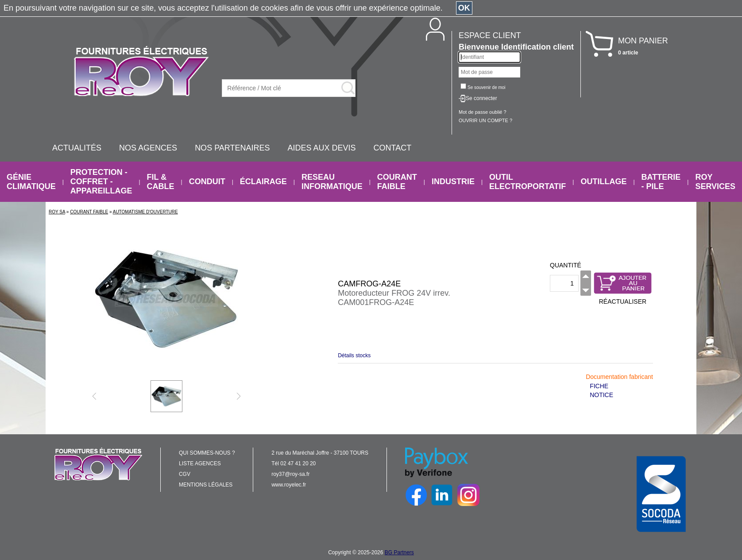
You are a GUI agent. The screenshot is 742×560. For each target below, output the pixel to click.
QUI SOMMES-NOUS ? (207, 453)
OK (464, 8)
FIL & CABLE (161, 182)
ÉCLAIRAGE (263, 182)
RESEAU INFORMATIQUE (332, 182)
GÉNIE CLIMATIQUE (31, 182)
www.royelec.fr (289, 485)
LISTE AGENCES (200, 463)
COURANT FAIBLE (397, 182)
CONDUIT (207, 182)
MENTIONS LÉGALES (206, 485)
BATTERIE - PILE (661, 182)
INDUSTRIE (453, 182)
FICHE (599, 386)
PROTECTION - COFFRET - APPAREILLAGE (101, 182)
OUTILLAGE (603, 182)
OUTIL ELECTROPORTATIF (528, 182)
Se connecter (481, 98)
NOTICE (601, 395)
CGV (185, 474)
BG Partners (399, 552)
